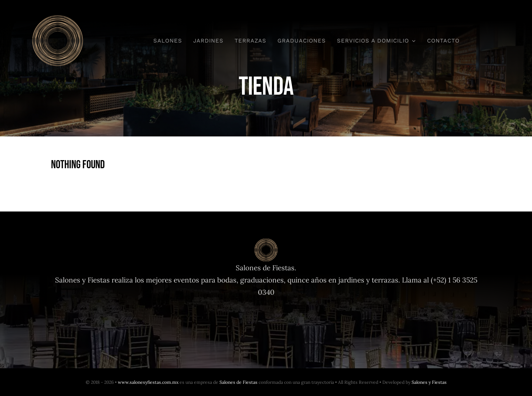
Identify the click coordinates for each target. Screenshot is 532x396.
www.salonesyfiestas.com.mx (148, 382)
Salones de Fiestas (238, 382)
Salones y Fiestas (429, 382)
